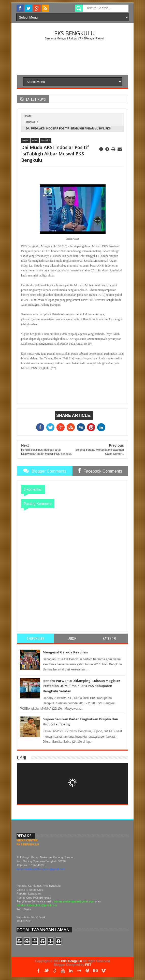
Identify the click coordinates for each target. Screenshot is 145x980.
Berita (25, 140)
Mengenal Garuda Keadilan (65, 652)
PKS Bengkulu (74, 33)
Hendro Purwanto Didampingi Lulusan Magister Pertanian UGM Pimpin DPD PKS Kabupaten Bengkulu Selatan (82, 686)
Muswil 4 (32, 122)
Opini (21, 758)
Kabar (35, 140)
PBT (88, 965)
